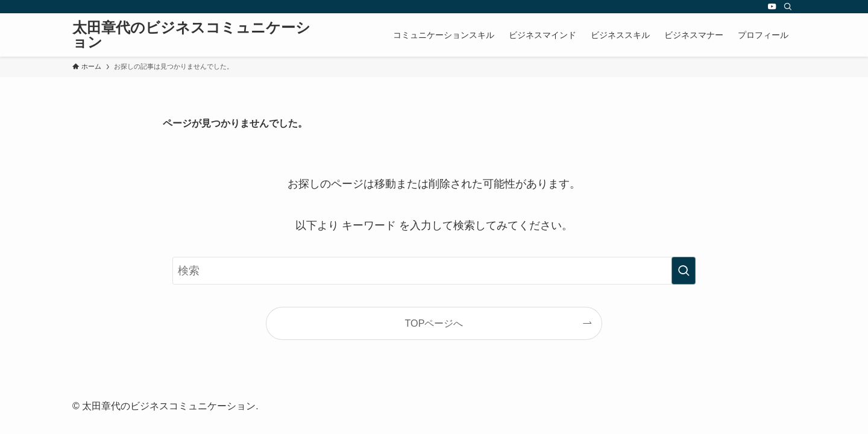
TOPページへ (434, 323)
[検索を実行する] (684, 271)
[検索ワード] (434, 271)
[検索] (788, 7)
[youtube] (772, 7)
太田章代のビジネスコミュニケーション (191, 35)
